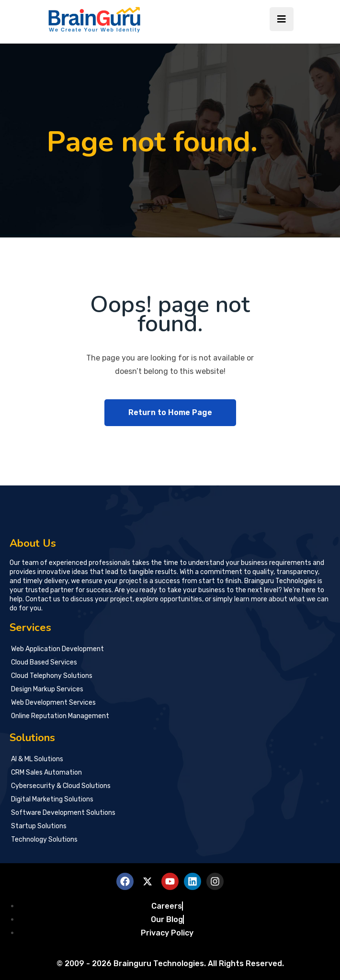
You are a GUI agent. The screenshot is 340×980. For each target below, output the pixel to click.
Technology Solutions (44, 839)
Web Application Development (57, 649)
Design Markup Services (47, 689)
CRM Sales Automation (46, 772)
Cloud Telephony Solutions (52, 676)
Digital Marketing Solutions (52, 799)
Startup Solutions (40, 826)
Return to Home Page (170, 412)
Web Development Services (53, 703)
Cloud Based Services (44, 662)
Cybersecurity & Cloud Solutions (61, 786)
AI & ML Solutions (37, 759)
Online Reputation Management (60, 716)
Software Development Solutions (63, 813)
